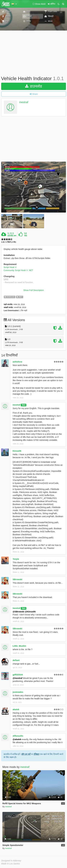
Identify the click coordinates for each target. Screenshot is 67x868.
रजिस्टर (36, 754)
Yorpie (16, 559)
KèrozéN (17, 451)
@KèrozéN (30, 612)
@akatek (17, 739)
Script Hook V (10, 267)
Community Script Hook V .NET (18, 270)
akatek (16, 709)
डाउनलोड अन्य (12, 236)
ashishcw (17, 362)
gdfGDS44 (18, 675)
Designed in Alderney (11, 861)
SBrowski (17, 579)
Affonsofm (18, 736)
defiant (16, 660)
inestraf (24, 102)
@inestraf (17, 678)
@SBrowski (18, 612)
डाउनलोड (34, 86)
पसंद (26, 236)
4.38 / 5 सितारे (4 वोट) (9, 242)
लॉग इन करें (26, 754)
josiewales (18, 692)
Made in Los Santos (11, 864)
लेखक (24, 405)
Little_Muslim (19, 646)
